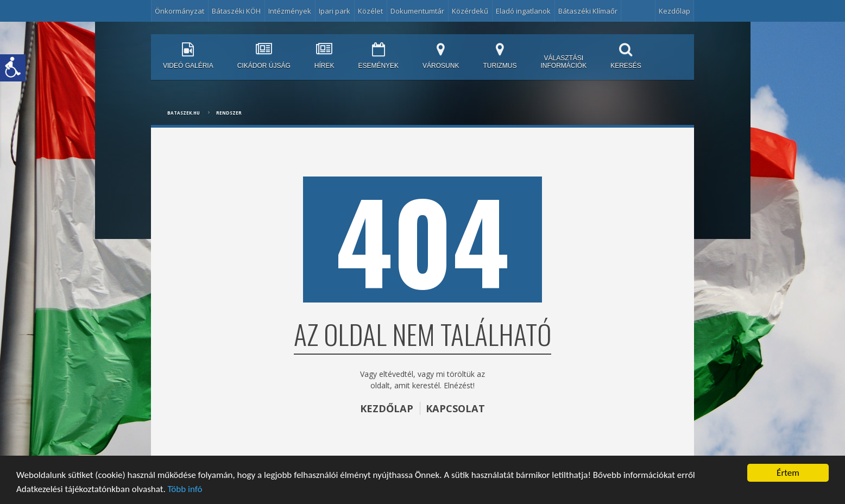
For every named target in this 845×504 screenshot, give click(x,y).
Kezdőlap (674, 11)
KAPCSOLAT (455, 408)
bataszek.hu (184, 113)
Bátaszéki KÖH (236, 11)
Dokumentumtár (417, 11)
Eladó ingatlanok (523, 11)
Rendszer (229, 113)
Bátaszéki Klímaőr (588, 11)
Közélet (370, 11)
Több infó (185, 489)
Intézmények (290, 11)
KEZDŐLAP (387, 408)
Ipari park (335, 11)
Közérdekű (470, 11)
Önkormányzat (179, 11)
